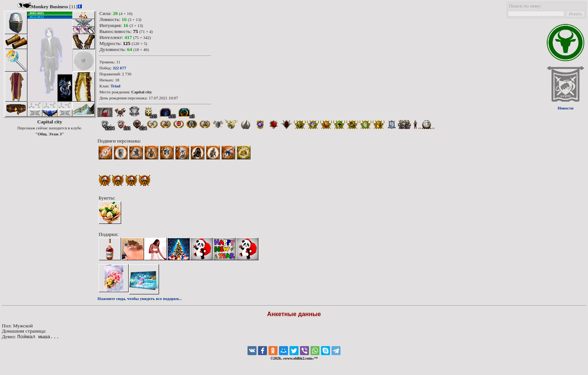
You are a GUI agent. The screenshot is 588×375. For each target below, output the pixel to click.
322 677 (119, 68)
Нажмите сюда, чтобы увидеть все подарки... (140, 298)
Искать (575, 14)
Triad (115, 86)
